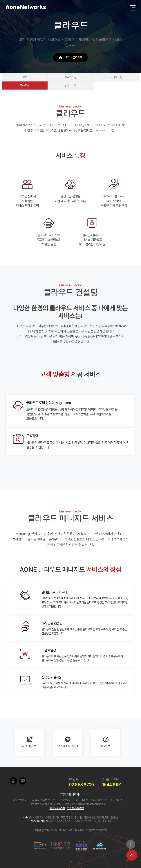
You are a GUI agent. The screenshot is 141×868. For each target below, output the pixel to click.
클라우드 (28, 86)
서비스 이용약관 (57, 808)
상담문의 (106, 742)
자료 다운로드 (30, 742)
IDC (28, 77)
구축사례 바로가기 (68, 742)
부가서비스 (70, 86)
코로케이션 (70, 77)
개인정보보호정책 (76, 808)
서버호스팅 (113, 77)
